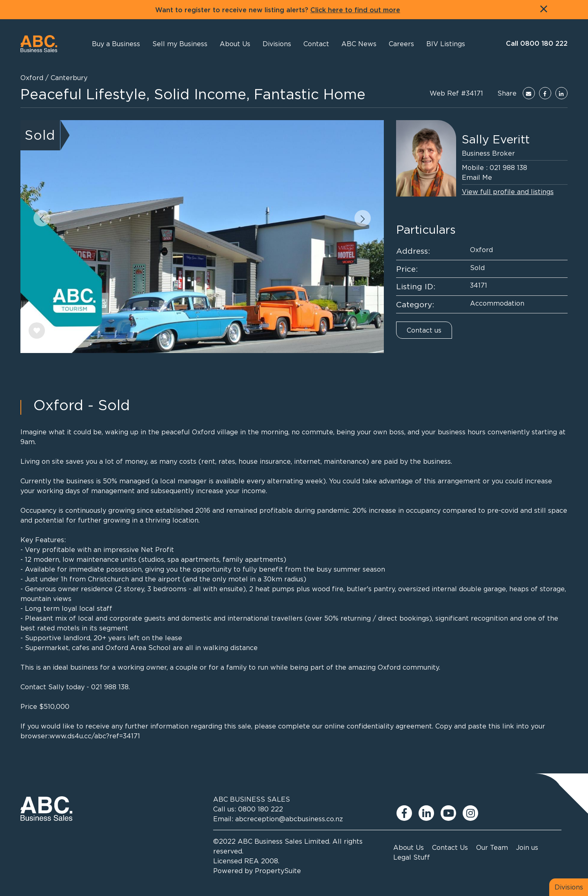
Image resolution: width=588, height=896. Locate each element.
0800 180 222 (261, 809)
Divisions (569, 887)
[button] (235, 44)
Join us (527, 847)
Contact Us (450, 847)
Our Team (492, 847)
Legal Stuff (412, 857)
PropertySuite (278, 871)
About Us (409, 847)
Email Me (477, 177)
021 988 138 (508, 168)
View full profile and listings (508, 192)
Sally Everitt (496, 139)
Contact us (424, 330)
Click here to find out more (355, 10)
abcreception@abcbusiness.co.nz (289, 819)
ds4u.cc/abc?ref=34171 (104, 736)
